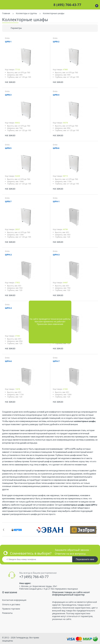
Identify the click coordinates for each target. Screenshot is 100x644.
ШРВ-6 (56, 148)
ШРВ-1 (8, 42)
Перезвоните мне (85, 559)
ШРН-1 (56, 201)
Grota (7, 38)
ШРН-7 (56, 361)
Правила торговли (11, 609)
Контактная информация (14, 600)
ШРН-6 (8, 361)
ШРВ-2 (56, 42)
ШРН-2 (8, 255)
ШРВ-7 (8, 201)
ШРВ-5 (8, 148)
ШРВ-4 (56, 95)
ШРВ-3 (8, 95)
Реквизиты (7, 613)
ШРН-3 (56, 255)
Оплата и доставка (11, 604)
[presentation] (4, 529)
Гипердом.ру (22, 638)
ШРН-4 (8, 308)
